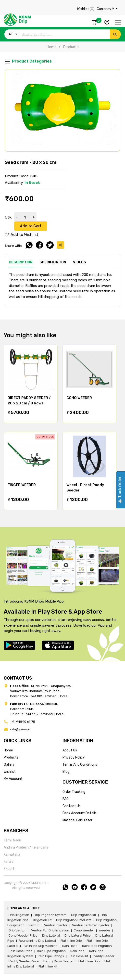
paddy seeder (104, 956)
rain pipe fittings (51, 956)
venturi (34, 925)
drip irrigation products (74, 920)
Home (51, 47)
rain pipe (77, 951)
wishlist (10, 772)
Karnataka (12, 855)
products (11, 757)
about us (70, 750)
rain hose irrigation (97, 946)
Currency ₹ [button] (106, 9)
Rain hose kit (78, 956)
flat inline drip (71, 941)
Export (9, 869)
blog (66, 772)
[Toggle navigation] (118, 22)
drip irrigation (19, 915)
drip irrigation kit (84, 915)
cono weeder (84, 930)
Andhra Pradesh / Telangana (26, 847)
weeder (105, 930)
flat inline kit (48, 966)
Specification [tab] (53, 262)
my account (13, 779)
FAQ (66, 799)
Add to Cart (31, 226)
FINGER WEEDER (22, 485)
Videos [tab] (80, 262)
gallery (9, 765)
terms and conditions (80, 765)
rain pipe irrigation (51, 951)
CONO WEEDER (79, 398)
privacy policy (74, 757)
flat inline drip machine (40, 946)
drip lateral (51, 935)
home (8, 750)
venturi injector (56, 925)
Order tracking (74, 792)
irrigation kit (42, 920)
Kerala (9, 862)
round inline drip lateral (37, 941)
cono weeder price (23, 935)
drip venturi (18, 930)
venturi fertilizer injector (91, 925)
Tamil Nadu (12, 840)
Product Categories (28, 61)
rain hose (70, 946)
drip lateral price (78, 935)
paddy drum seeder (59, 961)
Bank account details (80, 813)
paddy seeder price (24, 961)
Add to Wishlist (22, 235)
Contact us (72, 806)
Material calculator (77, 820)
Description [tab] (21, 262)
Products (68, 47)
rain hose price (20, 951)
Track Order (120, 490)
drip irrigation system (50, 915)
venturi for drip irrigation (50, 930)
